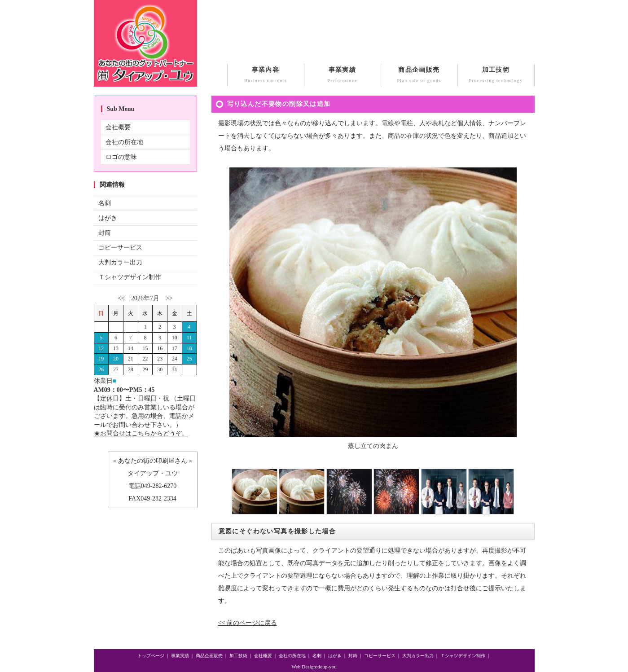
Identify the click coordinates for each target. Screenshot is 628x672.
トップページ (151, 656)
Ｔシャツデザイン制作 (130, 277)
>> (169, 298)
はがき (108, 218)
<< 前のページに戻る (248, 623)
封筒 (105, 233)
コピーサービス (120, 248)
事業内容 (266, 76)
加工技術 (496, 76)
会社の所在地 (124, 142)
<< (121, 298)
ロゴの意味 (121, 157)
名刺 (105, 203)
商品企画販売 (419, 76)
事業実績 (343, 76)
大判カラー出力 (120, 262)
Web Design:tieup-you (314, 667)
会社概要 (118, 127)
